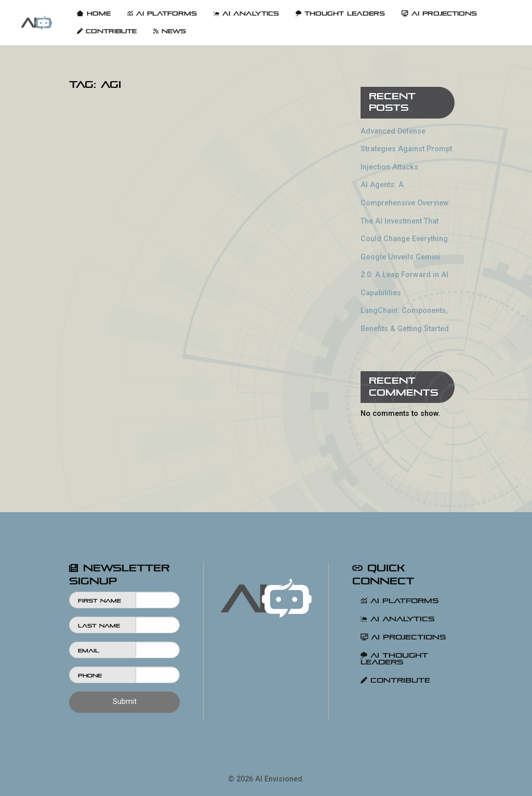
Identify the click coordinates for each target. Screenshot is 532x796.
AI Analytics (246, 14)
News (170, 31)
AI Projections (439, 14)
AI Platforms (162, 14)
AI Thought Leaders (394, 659)
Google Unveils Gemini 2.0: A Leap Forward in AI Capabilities (404, 275)
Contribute (107, 31)
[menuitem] (36, 23)
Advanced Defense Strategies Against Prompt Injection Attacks (406, 149)
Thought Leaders (340, 14)
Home (94, 14)
